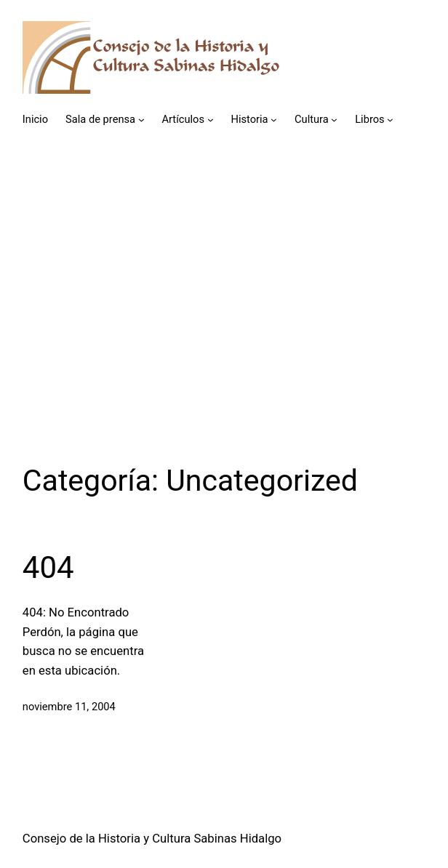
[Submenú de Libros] (390, 120)
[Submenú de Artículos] (211, 120)
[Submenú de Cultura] (334, 120)
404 (48, 567)
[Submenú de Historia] (274, 120)
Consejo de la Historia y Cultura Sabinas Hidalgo (152, 839)
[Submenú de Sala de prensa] (141, 120)
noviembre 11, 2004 (69, 707)
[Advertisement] (224, 303)
